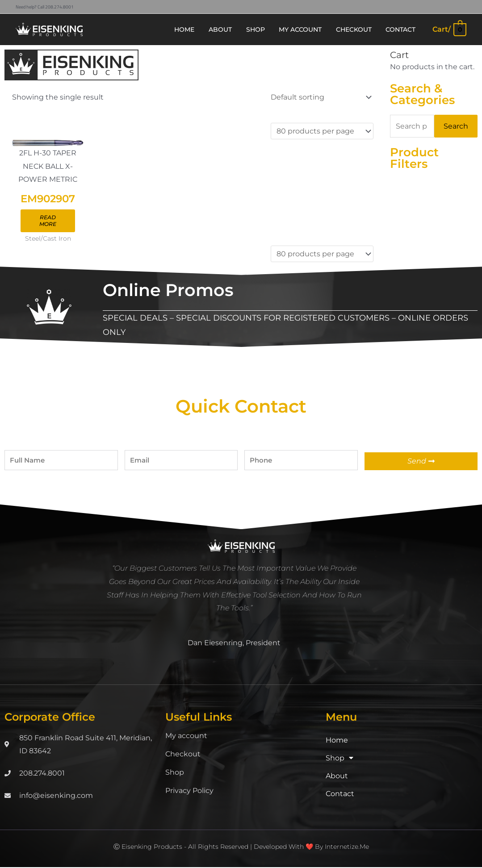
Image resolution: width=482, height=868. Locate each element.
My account (186, 736)
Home (337, 741)
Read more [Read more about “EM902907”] (50, 221)
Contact (340, 794)
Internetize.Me (347, 847)
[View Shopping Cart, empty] (449, 29)
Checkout (183, 754)
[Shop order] (320, 97)
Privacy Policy (189, 791)
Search (456, 126)
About (337, 776)
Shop (175, 773)
